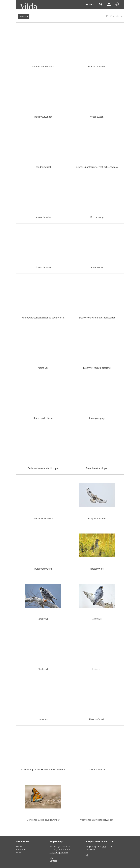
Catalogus (21, 850)
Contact (53, 861)
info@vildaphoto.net (59, 853)
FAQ (51, 858)
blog (104, 847)
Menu (90, 5)
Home (19, 847)
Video (19, 853)
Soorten (24, 17)
